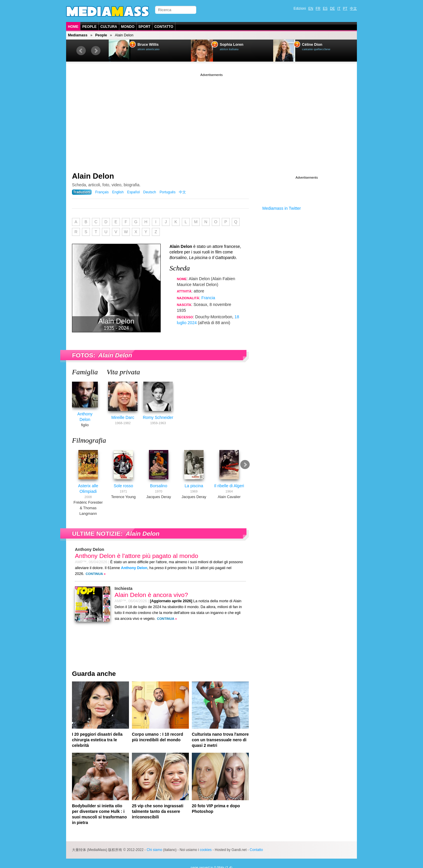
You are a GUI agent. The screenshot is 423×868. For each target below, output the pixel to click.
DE (332, 9)
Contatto (164, 27)
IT (339, 9)
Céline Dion (312, 45)
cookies (206, 848)
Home (73, 27)
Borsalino (159, 484)
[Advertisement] (211, 119)
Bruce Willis (148, 45)
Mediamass (78, 35)
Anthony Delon (88, 417)
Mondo (128, 27)
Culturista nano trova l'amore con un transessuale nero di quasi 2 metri (220, 738)
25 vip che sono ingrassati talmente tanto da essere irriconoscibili (158, 809)
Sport (144, 27)
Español (134, 192)
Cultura (109, 27)
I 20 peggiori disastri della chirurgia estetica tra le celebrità (97, 738)
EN (311, 9)
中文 (353, 9)
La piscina (194, 484)
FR (318, 9)
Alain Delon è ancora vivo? (151, 593)
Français (102, 192)
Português (167, 192)
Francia (208, 298)
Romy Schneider (162, 417)
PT (345, 9)
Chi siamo (154, 848)
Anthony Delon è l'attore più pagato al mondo (137, 554)
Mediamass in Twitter (282, 208)
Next (96, 51)
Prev (81, 51)
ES (325, 9)
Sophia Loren (231, 45)
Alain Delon (93, 176)
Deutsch (150, 192)
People (89, 27)
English (118, 192)
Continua (94, 572)
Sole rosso (123, 484)
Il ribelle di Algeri (229, 484)
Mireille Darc (126, 417)
